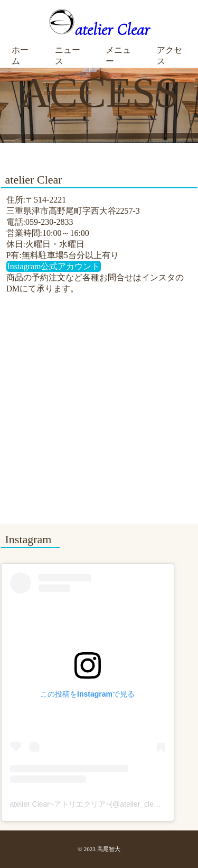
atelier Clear (99, 29)
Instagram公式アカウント (54, 266)
